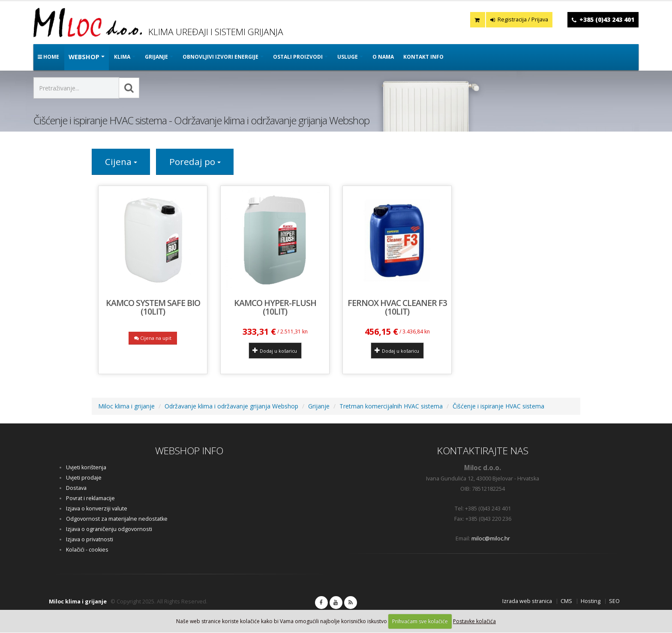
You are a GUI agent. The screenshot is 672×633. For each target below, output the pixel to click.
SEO (614, 601)
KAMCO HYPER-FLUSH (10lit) (275, 307)
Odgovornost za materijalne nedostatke (117, 519)
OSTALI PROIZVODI (298, 57)
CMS (566, 601)
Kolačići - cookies (87, 550)
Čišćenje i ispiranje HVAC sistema (498, 406)
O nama (383, 57)
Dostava (76, 488)
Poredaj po (195, 162)
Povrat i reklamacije (90, 499)
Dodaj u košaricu (275, 351)
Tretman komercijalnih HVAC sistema (391, 406)
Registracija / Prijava (519, 19)
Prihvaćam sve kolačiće (420, 621)
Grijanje (319, 406)
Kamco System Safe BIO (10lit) (153, 307)
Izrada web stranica (527, 601)
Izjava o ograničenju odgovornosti (109, 529)
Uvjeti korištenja (86, 468)
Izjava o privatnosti (90, 540)
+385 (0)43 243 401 (607, 19)
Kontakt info (423, 57)
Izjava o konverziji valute (97, 509)
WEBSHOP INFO (189, 451)
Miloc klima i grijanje (126, 406)
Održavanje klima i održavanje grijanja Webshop (231, 406)
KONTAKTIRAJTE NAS (483, 451)
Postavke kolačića (474, 621)
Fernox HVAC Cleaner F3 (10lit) (397, 307)
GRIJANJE (156, 57)
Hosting (591, 601)
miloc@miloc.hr (491, 539)
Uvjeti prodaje (84, 478)
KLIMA (122, 57)
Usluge (348, 57)
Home (48, 57)
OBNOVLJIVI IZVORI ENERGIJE (220, 57)
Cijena (121, 162)
